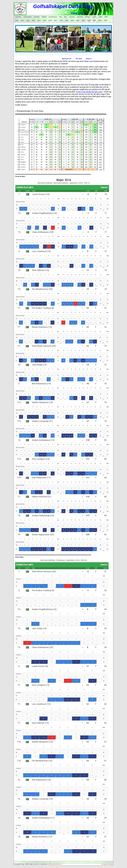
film (65, 17)
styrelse (72, 17)
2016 (50, 21)
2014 (39, 21)
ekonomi (80, 17)
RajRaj (44, 17)
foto (61, 17)
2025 (100, 21)
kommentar (28, 17)
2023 (89, 21)
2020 (72, 21)
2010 (17, 21)
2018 (61, 21)
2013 (33, 21)
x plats (94, 17)
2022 (83, 21)
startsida (18, 17)
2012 (28, 21)
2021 (78, 21)
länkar (87, 17)
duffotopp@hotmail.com (55, 864)
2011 (22, 21)
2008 (101, 17)
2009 (106, 17)
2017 (56, 21)
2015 (45, 21)
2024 (94, 21)
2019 (67, 21)
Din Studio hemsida (107, 864)
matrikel (37, 17)
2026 (105, 21)
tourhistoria (53, 17)
